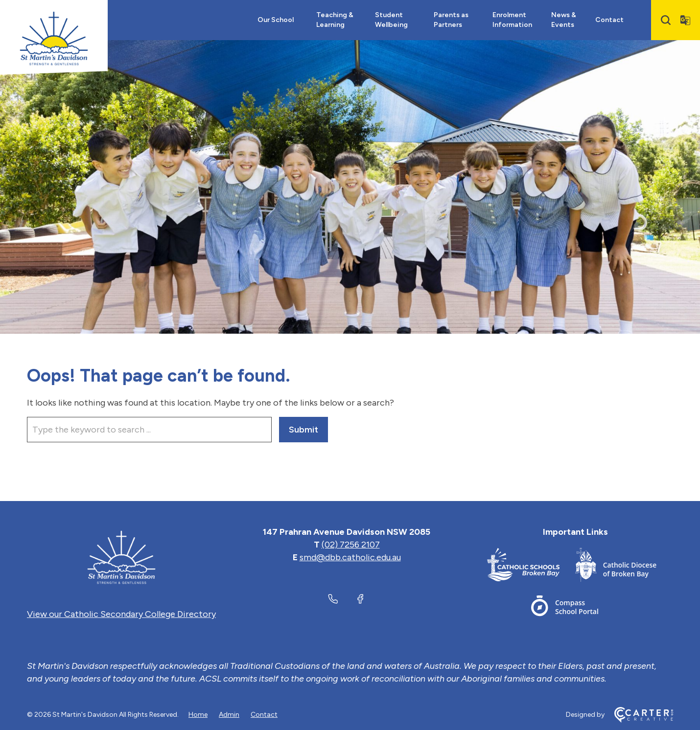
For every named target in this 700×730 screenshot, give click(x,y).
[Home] (121, 557)
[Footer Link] (531, 567)
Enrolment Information (512, 20)
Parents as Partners (451, 20)
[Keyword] (149, 430)
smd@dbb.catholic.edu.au (350, 557)
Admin (229, 715)
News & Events (564, 20)
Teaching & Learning (335, 20)
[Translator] (685, 20)
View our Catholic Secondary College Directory (121, 614)
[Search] (666, 20)
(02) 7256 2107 (351, 545)
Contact (609, 20)
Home (198, 715)
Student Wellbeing (391, 20)
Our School (276, 20)
